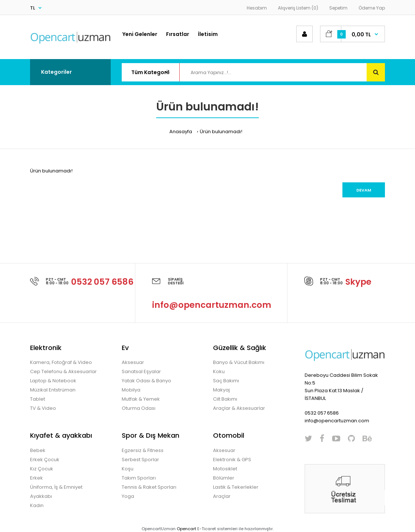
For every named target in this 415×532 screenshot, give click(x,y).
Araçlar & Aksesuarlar (239, 408)
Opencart (186, 529)
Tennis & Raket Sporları (149, 487)
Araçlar (222, 496)
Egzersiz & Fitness (143, 450)
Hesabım (257, 8)
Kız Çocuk (42, 469)
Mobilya (131, 390)
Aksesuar (133, 362)
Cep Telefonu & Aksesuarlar (63, 371)
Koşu (128, 469)
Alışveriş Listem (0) (298, 8)
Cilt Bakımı (225, 399)
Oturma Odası (139, 408)
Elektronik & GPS (232, 460)
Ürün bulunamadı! (221, 132)
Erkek (36, 478)
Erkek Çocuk (45, 460)
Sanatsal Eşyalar (141, 371)
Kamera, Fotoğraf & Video (61, 362)
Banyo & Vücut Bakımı (239, 362)
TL (33, 8)
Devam (364, 190)
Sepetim (338, 8)
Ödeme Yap (372, 8)
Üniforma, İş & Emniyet (56, 487)
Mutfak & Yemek (141, 399)
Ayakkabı (41, 496)
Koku (219, 371)
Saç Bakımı (226, 381)
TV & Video (43, 408)
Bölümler (224, 478)
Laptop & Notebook (53, 381)
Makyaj (221, 390)
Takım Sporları (139, 478)
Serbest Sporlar (140, 460)
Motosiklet (225, 469)
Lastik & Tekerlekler (236, 487)
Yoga (128, 496)
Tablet (38, 399)
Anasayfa (181, 132)
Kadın (37, 505)
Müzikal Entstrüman (53, 390)
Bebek (38, 450)
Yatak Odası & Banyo (146, 381)
